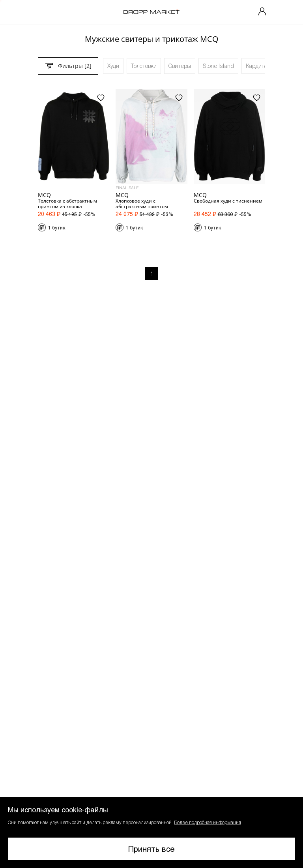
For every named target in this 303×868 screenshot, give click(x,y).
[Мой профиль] (262, 12)
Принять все (151, 849)
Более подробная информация (208, 822)
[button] (151, 832)
